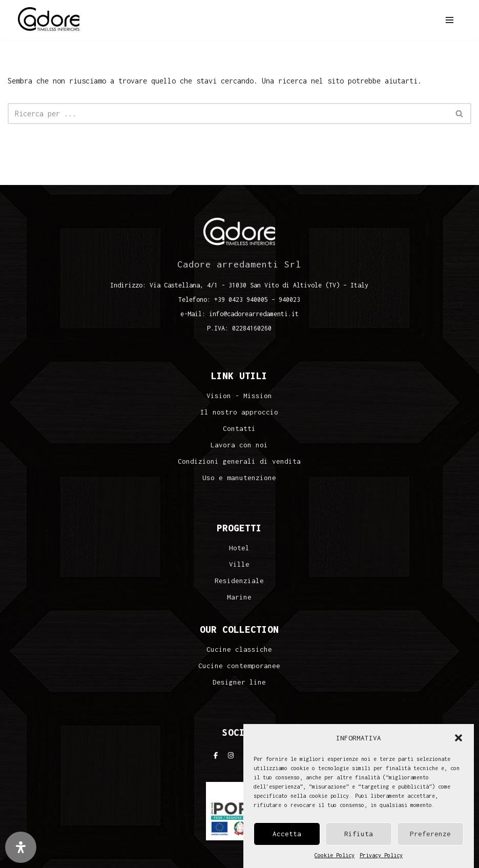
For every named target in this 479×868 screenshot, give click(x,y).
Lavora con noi (239, 445)
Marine (239, 597)
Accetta (287, 834)
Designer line (239, 682)
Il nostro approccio (239, 412)
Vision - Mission (239, 396)
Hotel (239, 548)
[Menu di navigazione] (450, 20)
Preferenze (430, 834)
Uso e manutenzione (239, 478)
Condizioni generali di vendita (239, 461)
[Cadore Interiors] (49, 20)
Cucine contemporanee (239, 666)
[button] (459, 738)
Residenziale (239, 581)
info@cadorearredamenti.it (254, 314)
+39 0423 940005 (241, 299)
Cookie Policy (335, 855)
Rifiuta (359, 834)
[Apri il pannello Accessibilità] (21, 847)
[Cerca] (228, 113)
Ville (239, 564)
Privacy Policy (381, 855)
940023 (289, 299)
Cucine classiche (239, 649)
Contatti (239, 429)
